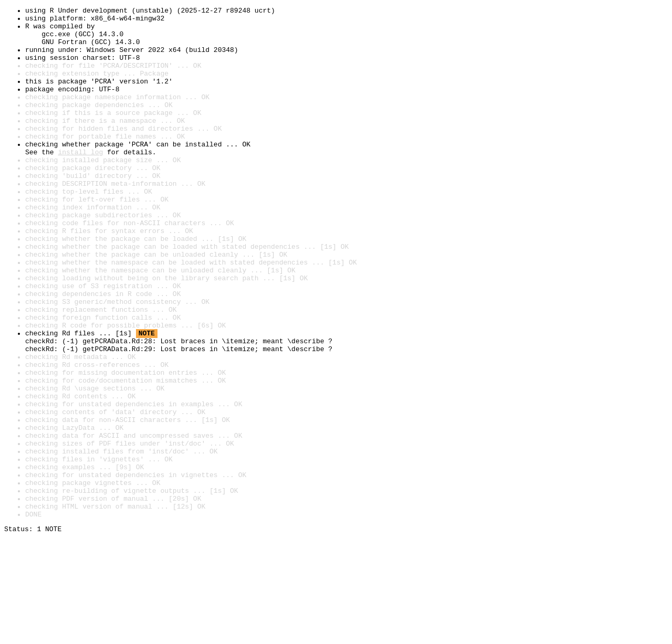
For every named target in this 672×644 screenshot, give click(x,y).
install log (80, 182)
